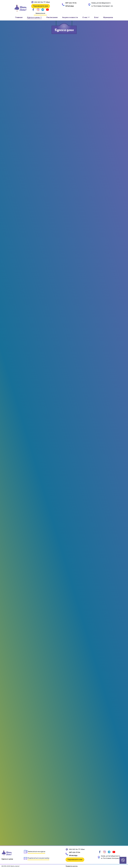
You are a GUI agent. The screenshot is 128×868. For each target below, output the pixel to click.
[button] (34, 17)
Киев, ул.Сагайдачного (101, 3)
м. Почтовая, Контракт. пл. (102, 6)
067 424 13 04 (71, 3)
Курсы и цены (7, 859)
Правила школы (72, 866)
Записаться (40, 13)
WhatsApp (70, 6)
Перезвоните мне (41, 6)
